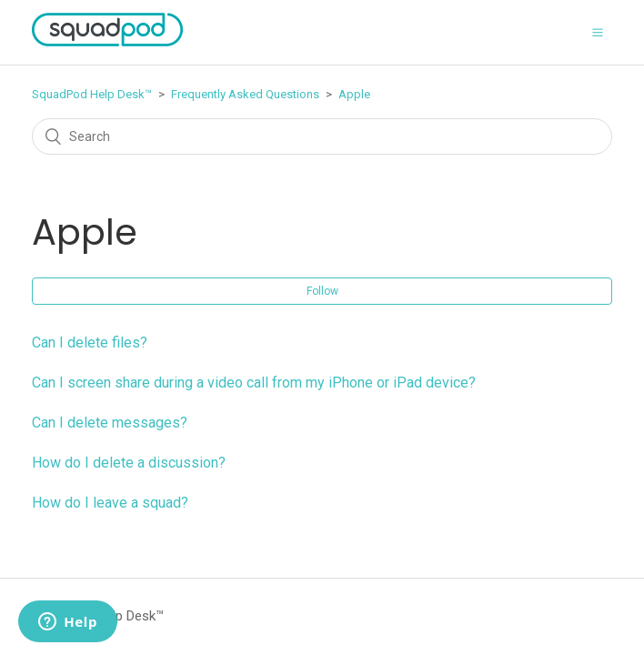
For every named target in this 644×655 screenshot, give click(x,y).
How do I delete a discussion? (129, 463)
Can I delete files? (90, 343)
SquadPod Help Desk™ (92, 94)
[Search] (322, 136)
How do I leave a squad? (110, 503)
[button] (598, 32)
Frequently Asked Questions (245, 94)
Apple (354, 94)
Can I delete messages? (110, 423)
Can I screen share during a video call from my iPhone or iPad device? (254, 383)
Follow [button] (322, 291)
